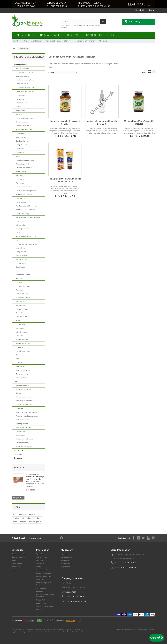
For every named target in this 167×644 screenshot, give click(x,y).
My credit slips (66, 557)
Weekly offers (90, 41)
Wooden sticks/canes (23, 397)
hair (23, 518)
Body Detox (20, 221)
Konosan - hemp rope (23, 389)
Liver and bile (20, 198)
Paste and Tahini (22, 84)
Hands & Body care (23, 286)
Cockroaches (20, 435)
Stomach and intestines (24, 194)
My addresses (66, 560)
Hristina (16, 518)
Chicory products (22, 122)
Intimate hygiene (22, 332)
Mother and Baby (22, 294)
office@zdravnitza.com (128, 567)
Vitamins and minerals (24, 168)
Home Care (73, 35)
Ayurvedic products (23, 164)
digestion (31, 518)
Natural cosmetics (51, 35)
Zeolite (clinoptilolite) (23, 229)
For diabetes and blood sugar (26, 206)
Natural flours (20, 99)
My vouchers (66, 567)
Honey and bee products (24, 118)
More (18, 156)
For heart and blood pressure (26, 191)
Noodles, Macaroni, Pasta (25, 80)
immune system (35, 522)
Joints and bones (22, 374)
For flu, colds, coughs (23, 187)
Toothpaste (20, 328)
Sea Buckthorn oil (22, 141)
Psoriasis (19, 363)
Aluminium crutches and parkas (27, 416)
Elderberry (18, 458)
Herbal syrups (21, 263)
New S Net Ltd (150, 630)
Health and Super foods (24, 72)
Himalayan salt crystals (24, 447)
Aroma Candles (21, 313)
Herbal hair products (23, 351)
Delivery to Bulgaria (53, 41)
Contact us (40, 567)
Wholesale (103, 41)
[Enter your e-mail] (46, 538)
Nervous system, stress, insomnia (28, 217)
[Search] (103, 21)
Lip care (19, 282)
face (39, 518)
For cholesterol (21, 202)
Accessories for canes (24, 405)
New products (41, 557)
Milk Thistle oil (21, 137)
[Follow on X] (143, 538)
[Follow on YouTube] (148, 538)
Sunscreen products (23, 298)
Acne (18, 359)
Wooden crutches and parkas (26, 412)
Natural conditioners (23, 343)
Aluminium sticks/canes (24, 401)
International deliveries (73, 41)
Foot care (19, 290)
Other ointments (21, 378)
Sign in (152, 10)
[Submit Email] (61, 538)
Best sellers (41, 560)
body (15, 522)
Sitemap (39, 610)
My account (67, 550)
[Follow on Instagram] (138, 538)
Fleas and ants (21, 431)
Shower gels (20, 324)
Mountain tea (20, 248)
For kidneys (20, 179)
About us (17, 41)
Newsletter (18, 538)
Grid (150, 72)
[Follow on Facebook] (133, 538)
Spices (18, 107)
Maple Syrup (20, 114)
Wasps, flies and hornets (24, 439)
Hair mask (19, 347)
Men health (20, 175)
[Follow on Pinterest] (153, 538)
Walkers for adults (22, 420)
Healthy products (25, 35)
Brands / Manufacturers (33, 41)
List (154, 72)
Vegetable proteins (22, 76)
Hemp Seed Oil (21, 145)
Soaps (18, 321)
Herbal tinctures (21, 259)
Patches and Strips (22, 443)
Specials (19, 467)
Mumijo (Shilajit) (21, 256)
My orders (65, 554)
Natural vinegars (22, 103)
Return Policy (41, 600)
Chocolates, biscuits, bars (25, 88)
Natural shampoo (22, 340)
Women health (21, 172)
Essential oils (20, 301)
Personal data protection (46, 576)
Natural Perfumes (22, 309)
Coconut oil (20, 149)
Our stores (40, 563)
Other (110, 35)
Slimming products (22, 126)
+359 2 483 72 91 (130, 563)
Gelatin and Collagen (23, 214)
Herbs (18, 240)
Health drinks (20, 95)
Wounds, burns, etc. (23, 370)
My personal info (67, 563)
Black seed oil (21, 133)
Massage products (22, 305)
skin (14, 514)
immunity (22, 514)
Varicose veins (21, 366)
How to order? (42, 570)
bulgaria (32, 514)
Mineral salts (20, 225)
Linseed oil (20, 152)
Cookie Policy (41, 603)
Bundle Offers (93, 35)
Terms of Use (41, 588)
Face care (19, 279)
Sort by (51, 72)
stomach (23, 522)
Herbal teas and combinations (26, 244)
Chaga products (21, 252)
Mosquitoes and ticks (23, 427)
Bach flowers (20, 267)
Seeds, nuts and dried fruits (25, 91)
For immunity (20, 183)
